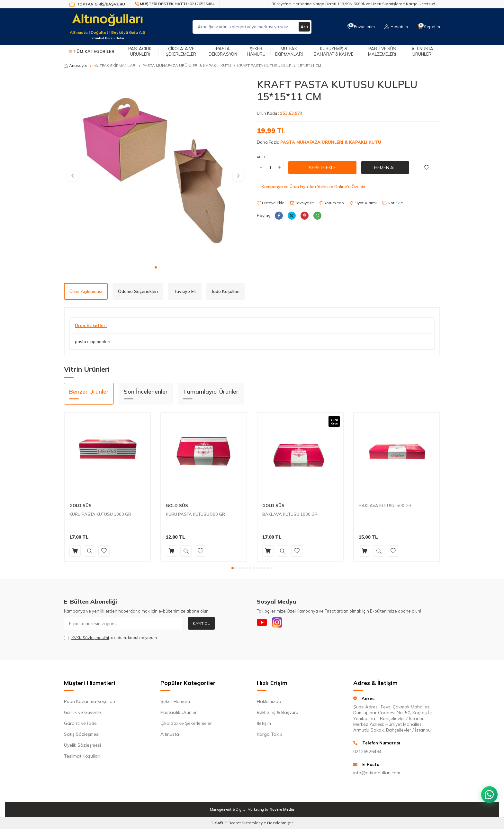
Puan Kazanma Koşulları (90, 701)
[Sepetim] (428, 27)
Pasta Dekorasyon (223, 51)
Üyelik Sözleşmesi (82, 745)
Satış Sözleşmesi (82, 734)
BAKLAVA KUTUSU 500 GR (385, 506)
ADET (261, 157)
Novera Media (282, 809)
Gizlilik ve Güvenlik (83, 712)
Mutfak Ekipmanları (289, 51)
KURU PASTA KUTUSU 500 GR (195, 514)
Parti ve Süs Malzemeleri (382, 51)
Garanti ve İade (80, 723)
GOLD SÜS (81, 506)
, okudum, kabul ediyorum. (111, 638)
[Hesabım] (395, 27)
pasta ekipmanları (93, 342)
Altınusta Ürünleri (422, 51)
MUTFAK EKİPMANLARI (115, 65)
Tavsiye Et (302, 203)
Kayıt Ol (201, 623)
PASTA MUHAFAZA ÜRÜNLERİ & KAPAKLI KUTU (187, 65)
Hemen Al (385, 167)
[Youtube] (263, 624)
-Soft (217, 823)
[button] (156, 267)
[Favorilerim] (360, 27)
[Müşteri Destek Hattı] (175, 4)
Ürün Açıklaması (86, 291)
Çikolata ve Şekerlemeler (181, 51)
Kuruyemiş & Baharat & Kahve (333, 51)
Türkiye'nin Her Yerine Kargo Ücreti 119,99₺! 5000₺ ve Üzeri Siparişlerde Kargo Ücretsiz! (354, 4)
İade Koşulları (226, 291)
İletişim (264, 723)
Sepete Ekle (322, 167)
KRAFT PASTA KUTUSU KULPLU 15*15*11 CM (279, 65)
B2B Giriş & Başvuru (278, 712)
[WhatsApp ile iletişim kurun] (488, 790)
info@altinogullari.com (377, 773)
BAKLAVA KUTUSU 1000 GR (290, 514)
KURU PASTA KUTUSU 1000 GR (100, 514)
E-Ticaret (233, 823)
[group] (156, 170)
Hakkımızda (269, 701)
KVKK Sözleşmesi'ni (90, 638)
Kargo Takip (270, 734)
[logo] (107, 23)
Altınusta (170, 734)
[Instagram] (281, 624)
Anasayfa (76, 65)
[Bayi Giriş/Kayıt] (97, 4)
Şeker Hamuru (256, 51)
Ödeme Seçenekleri (138, 291)
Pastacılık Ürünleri (140, 51)
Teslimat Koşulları (82, 756)
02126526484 (367, 752)
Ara (304, 27)
